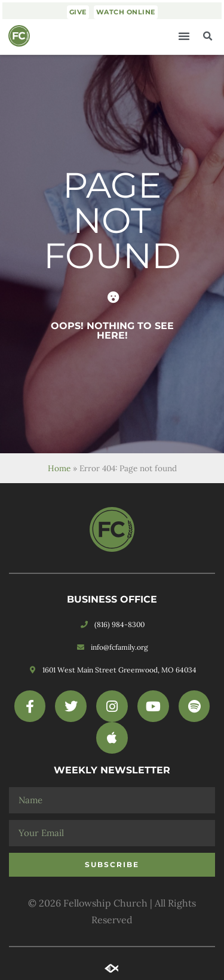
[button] (184, 36)
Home (59, 468)
